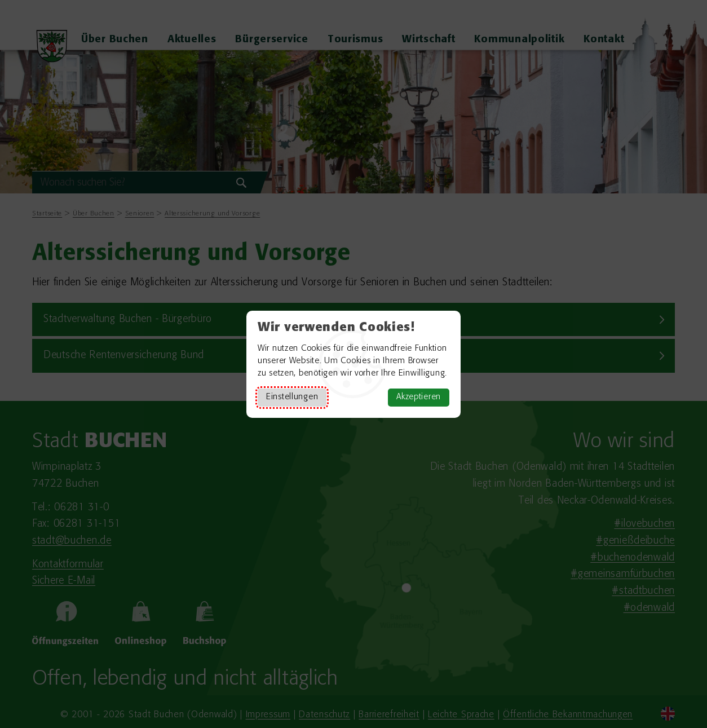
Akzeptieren (419, 397)
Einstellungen (292, 397)
